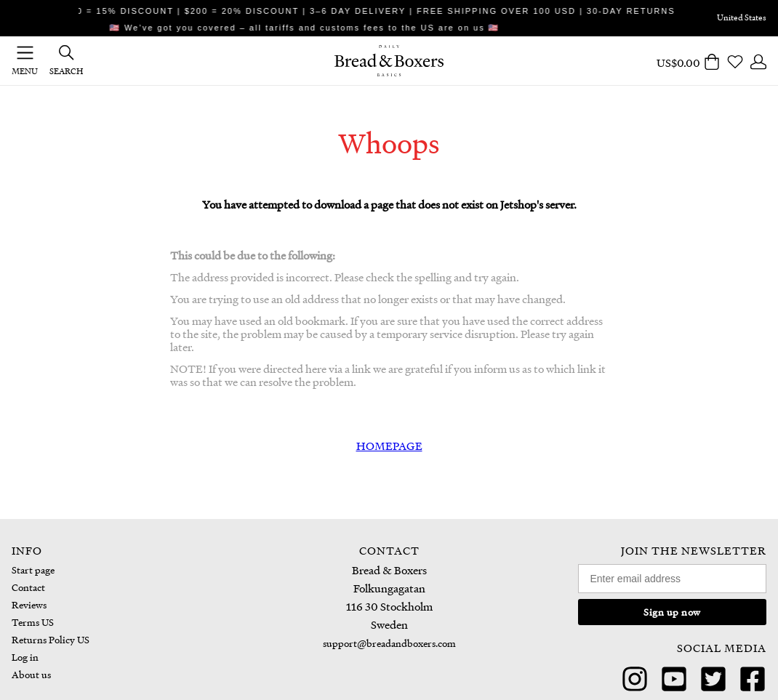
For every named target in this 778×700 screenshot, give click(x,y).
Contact (28, 587)
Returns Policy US (51, 639)
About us (31, 674)
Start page (33, 570)
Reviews (29, 604)
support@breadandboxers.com (389, 643)
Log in (25, 657)
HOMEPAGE (389, 446)
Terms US (33, 622)
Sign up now (672, 612)
